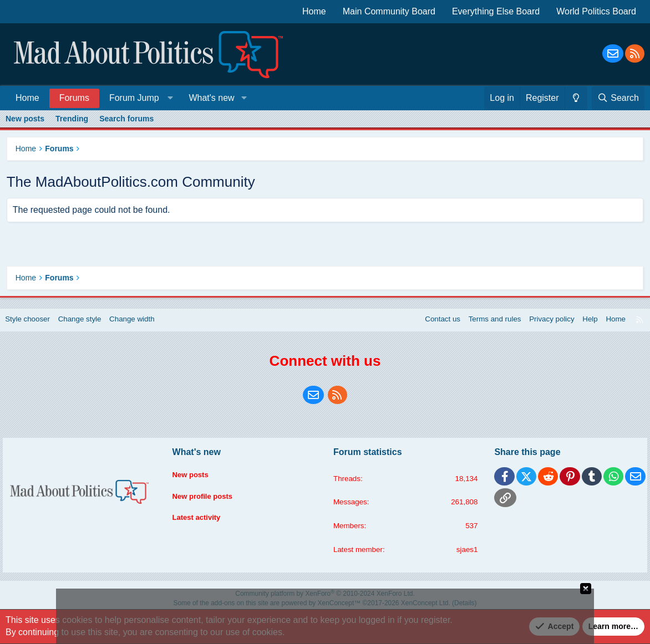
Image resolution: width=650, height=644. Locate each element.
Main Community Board (389, 11)
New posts (25, 119)
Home (314, 11)
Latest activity (201, 519)
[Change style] (576, 98)
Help (583, 325)
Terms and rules (484, 325)
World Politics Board (596, 11)
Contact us (429, 325)
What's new (211, 98)
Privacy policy (543, 325)
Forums (74, 98)
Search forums (126, 119)
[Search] (618, 98)
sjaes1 (464, 556)
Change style (89, 325)
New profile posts (208, 498)
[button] (139, 98)
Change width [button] (144, 325)
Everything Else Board (496, 11)
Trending (72, 119)
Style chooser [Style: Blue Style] (34, 325)
